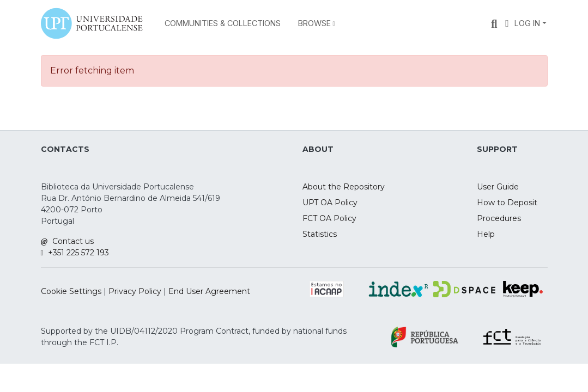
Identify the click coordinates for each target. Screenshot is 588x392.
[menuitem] (317, 23)
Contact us (67, 241)
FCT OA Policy (329, 218)
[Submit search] (494, 23)
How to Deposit (507, 203)
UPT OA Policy (330, 203)
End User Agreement (209, 291)
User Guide (498, 187)
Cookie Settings (71, 291)
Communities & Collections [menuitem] (223, 23)
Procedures (499, 218)
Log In (527, 23)
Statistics (320, 234)
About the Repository (344, 187)
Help (486, 234)
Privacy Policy (135, 291)
